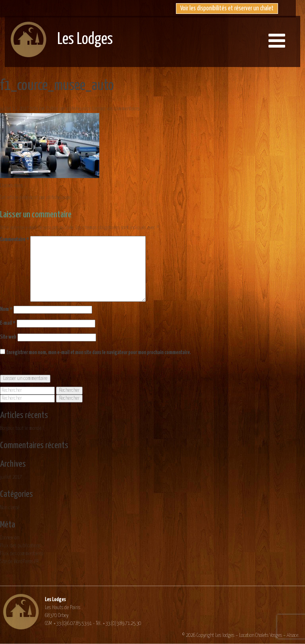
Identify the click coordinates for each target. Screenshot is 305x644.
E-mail (8, 323)
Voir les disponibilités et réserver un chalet (227, 9)
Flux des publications (20, 546)
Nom (6, 310)
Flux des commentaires (22, 554)
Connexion (10, 538)
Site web (8, 337)
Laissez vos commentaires (116, 109)
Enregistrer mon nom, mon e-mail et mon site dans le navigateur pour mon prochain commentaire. (99, 353)
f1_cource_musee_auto (57, 86)
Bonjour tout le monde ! (22, 428)
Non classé (10, 508)
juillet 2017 (11, 477)
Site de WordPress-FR (19, 562)
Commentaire (14, 240)
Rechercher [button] (69, 390)
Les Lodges (85, 39)
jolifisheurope (79, 109)
